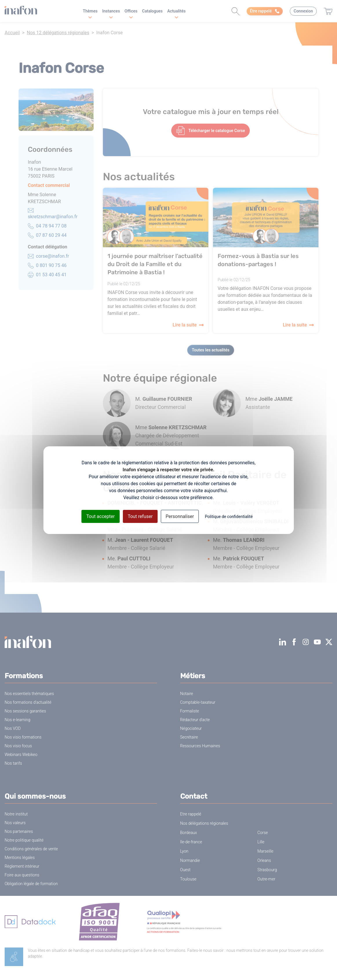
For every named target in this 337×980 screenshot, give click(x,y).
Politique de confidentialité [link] (229, 516)
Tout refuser (140, 516)
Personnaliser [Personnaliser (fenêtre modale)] (180, 516)
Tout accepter (101, 516)
